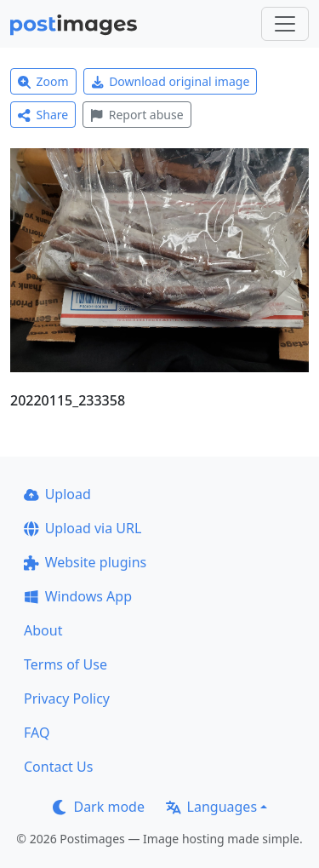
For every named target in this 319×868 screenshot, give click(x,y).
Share (43, 115)
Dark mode (99, 807)
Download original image (171, 81)
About (43, 630)
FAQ (37, 733)
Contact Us (58, 767)
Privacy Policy (67, 698)
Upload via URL (83, 528)
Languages (211, 807)
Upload (57, 494)
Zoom (43, 81)
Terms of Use (66, 664)
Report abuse (137, 115)
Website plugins (85, 562)
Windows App (78, 596)
